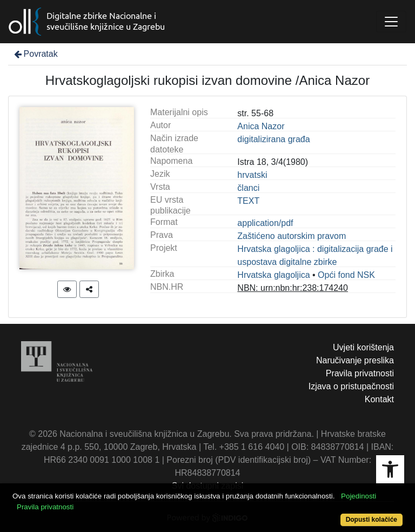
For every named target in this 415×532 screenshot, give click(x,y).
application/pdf (265, 223)
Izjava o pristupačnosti (351, 386)
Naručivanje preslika (355, 360)
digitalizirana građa (273, 139)
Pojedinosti (359, 496)
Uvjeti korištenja (363, 347)
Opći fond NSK (346, 275)
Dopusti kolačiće (372, 520)
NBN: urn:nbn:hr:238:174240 (293, 288)
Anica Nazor (261, 126)
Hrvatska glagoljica (273, 275)
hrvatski (252, 175)
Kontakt (379, 399)
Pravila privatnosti (360, 373)
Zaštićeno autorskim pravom (292, 236)
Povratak (35, 54)
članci (248, 188)
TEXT (248, 201)
